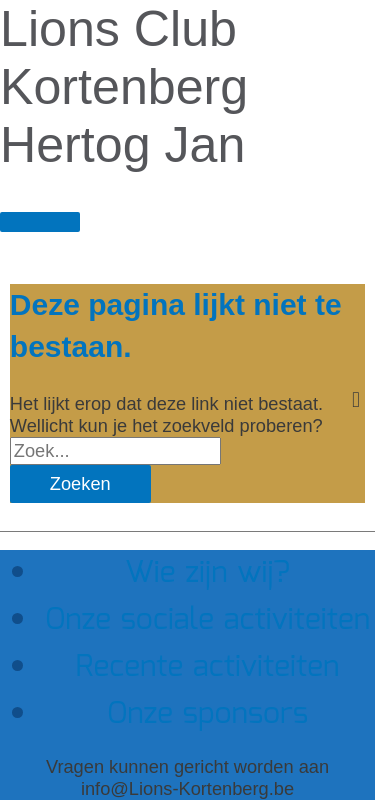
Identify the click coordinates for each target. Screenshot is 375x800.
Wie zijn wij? (207, 573)
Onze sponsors (207, 714)
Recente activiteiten (208, 667)
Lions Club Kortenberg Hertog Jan (124, 87)
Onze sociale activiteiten (207, 620)
